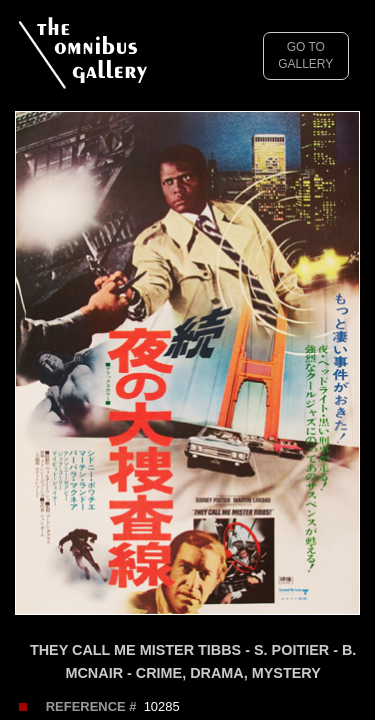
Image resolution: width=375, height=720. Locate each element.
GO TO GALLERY (305, 55)
